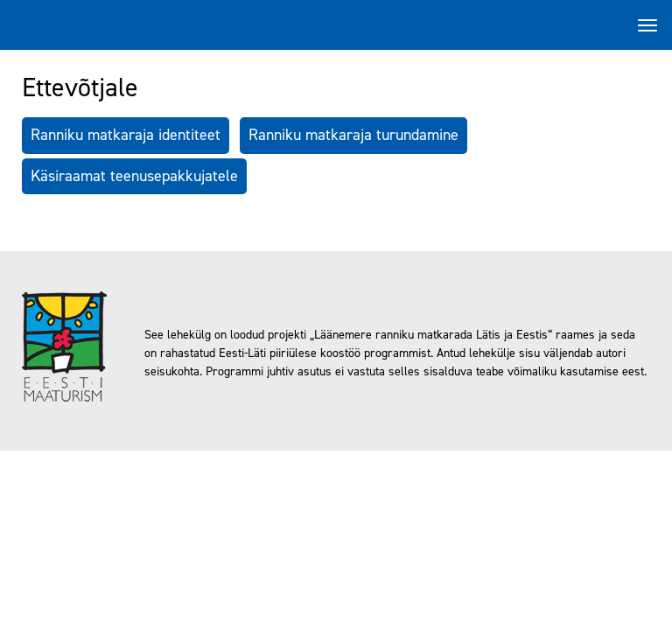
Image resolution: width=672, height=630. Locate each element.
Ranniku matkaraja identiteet (126, 135)
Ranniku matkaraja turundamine (353, 135)
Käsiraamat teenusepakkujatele (134, 176)
